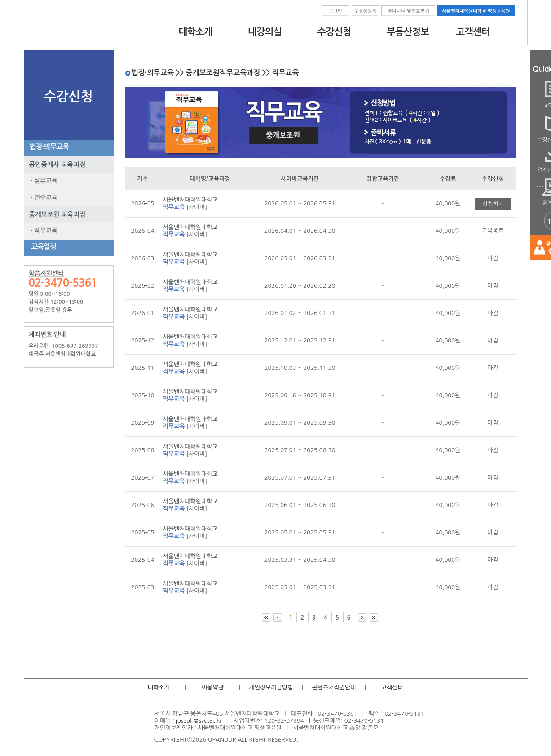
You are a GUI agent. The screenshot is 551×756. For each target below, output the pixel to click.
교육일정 (42, 247)
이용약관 (213, 687)
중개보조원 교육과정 (55, 214)
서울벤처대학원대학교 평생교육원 (476, 11)
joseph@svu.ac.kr (199, 721)
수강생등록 (366, 11)
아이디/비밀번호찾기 (408, 11)
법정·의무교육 (48, 147)
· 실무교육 (42, 181)
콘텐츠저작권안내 (334, 687)
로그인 (335, 11)
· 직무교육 (42, 231)
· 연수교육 (42, 197)
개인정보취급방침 (271, 687)
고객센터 (392, 687)
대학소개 (159, 687)
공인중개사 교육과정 (55, 165)
